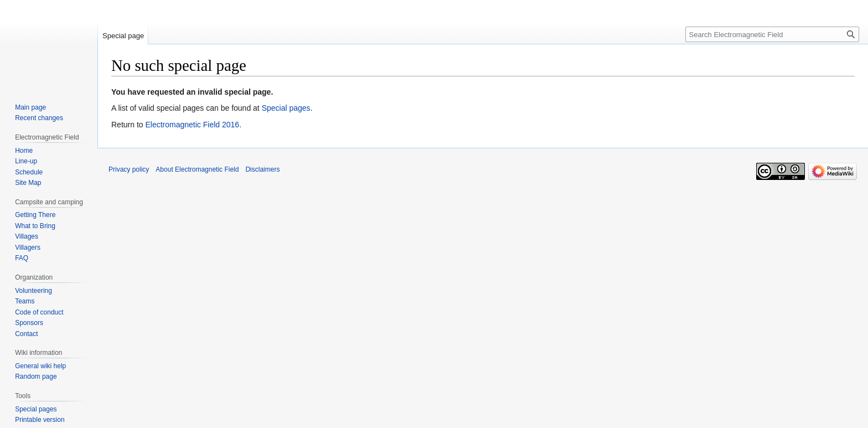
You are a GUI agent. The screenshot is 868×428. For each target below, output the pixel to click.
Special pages (286, 108)
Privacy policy (129, 169)
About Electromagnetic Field (197, 169)
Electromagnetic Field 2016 (192, 125)
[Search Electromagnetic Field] (772, 34)
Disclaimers (262, 169)
